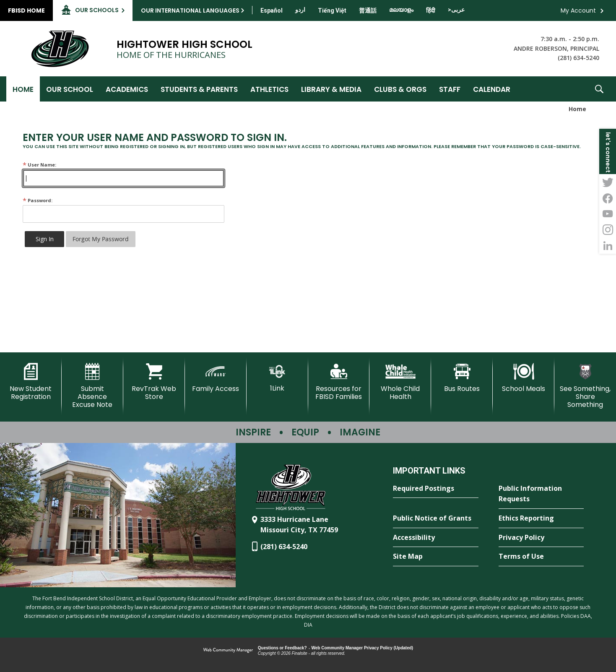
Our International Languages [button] (190, 10)
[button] (599, 89)
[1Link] (277, 378)
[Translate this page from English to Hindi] (431, 10)
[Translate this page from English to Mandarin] (368, 10)
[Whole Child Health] (400, 382)
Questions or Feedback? (282, 648)
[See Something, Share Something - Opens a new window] (585, 386)
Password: (38, 200)
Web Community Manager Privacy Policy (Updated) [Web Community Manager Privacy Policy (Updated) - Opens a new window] (363, 648)
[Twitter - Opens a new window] (608, 182)
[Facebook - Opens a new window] (608, 198)
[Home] (23, 89)
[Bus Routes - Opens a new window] (462, 378)
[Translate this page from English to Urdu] (300, 10)
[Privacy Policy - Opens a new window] (541, 538)
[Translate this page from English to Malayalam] (401, 10)
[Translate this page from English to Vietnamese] (332, 10)
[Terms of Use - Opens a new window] (541, 557)
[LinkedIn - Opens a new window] (608, 246)
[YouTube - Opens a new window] (608, 214)
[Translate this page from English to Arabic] (456, 10)
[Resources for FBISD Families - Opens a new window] (339, 382)
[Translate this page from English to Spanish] (272, 10)
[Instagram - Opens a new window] (608, 230)
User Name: (39, 165)
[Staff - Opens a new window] (450, 89)
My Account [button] (578, 10)
